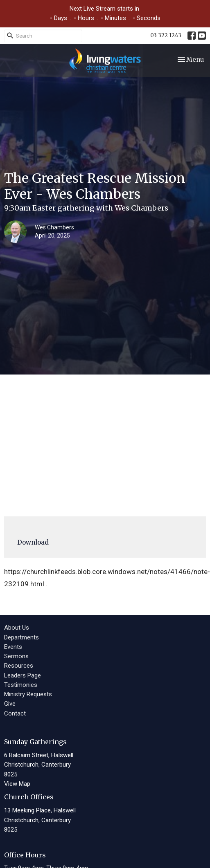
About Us (17, 628)
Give (10, 704)
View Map (17, 784)
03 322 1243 (166, 35)
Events (13, 647)
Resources (19, 666)
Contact (15, 713)
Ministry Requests (28, 694)
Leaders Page (23, 675)
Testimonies (21, 685)
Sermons (16, 656)
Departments (21, 637)
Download (33, 542)
